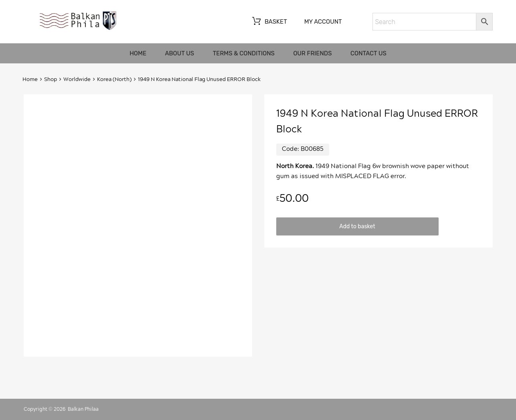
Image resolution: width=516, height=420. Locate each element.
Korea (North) (114, 80)
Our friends (312, 53)
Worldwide (77, 80)
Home (138, 53)
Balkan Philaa (83, 409)
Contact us (368, 53)
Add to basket (357, 226)
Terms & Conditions (244, 53)
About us (180, 53)
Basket (269, 22)
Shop (51, 80)
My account (323, 22)
